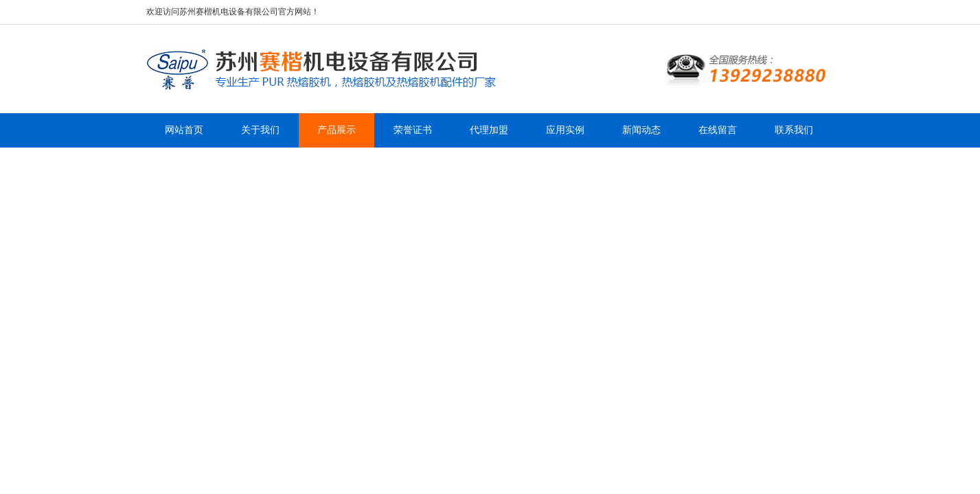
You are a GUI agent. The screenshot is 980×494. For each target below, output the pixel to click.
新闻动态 (641, 130)
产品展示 (337, 130)
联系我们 (794, 130)
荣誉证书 (413, 130)
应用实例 (565, 130)
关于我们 (260, 130)
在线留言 (718, 130)
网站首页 (184, 130)
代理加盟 (489, 130)
